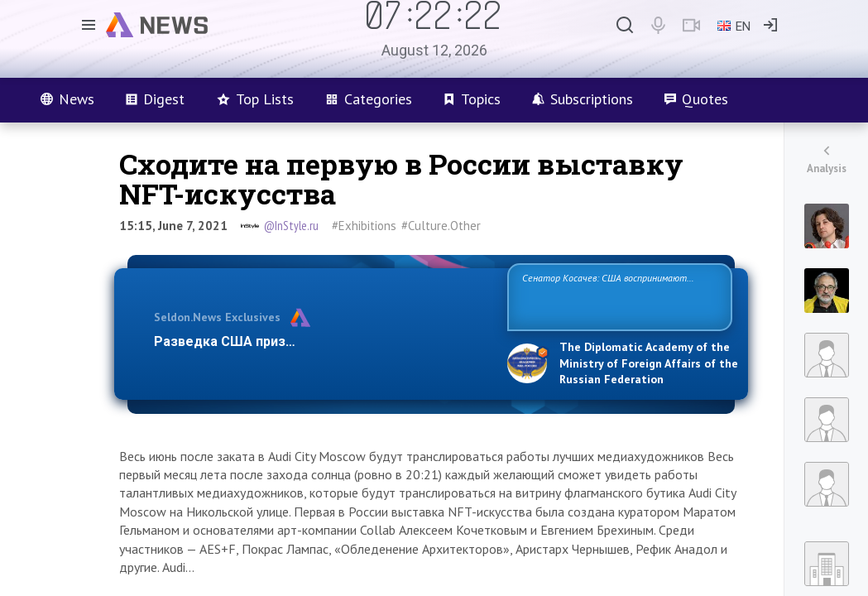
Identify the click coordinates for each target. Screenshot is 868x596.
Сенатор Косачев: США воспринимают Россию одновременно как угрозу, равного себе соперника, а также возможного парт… (617, 296)
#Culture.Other (441, 226)
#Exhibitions (364, 226)
